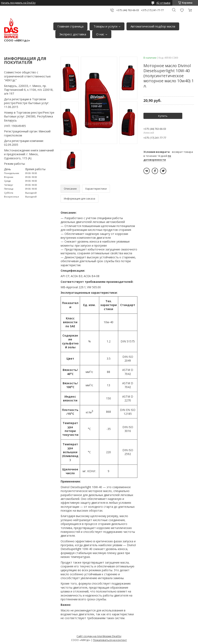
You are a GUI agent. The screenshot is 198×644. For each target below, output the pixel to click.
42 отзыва (163, 3)
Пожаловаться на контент (110, 640)
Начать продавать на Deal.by (18, 3)
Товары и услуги (105, 26)
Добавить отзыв (182, 10)
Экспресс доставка (73, 34)
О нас (100, 34)
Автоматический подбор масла (153, 26)
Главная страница (70, 26)
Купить (163, 116)
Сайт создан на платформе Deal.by (99, 636)
